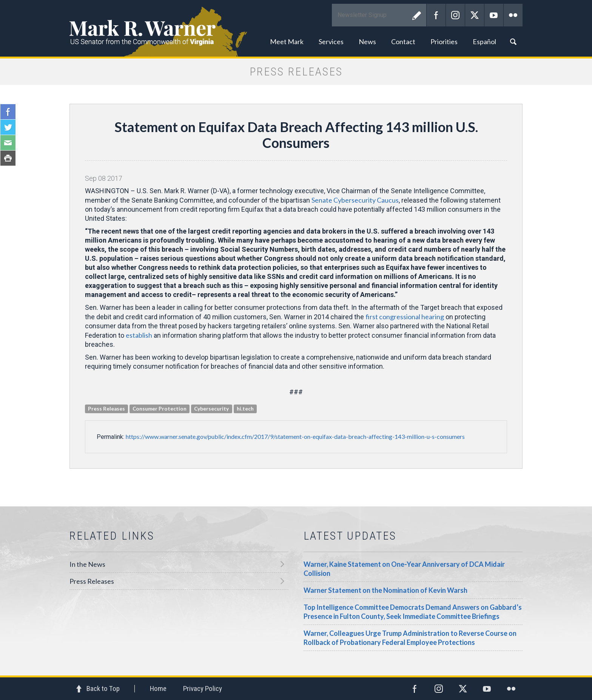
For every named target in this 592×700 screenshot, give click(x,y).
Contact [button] (403, 42)
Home (158, 688)
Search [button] (513, 42)
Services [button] (331, 42)
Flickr (513, 15)
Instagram (455, 15)
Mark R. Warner (296, 28)
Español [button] (484, 42)
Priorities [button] (444, 42)
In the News (87, 564)
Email (8, 143)
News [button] (367, 42)
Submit (417, 15)
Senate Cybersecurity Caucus (355, 200)
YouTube (494, 15)
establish (139, 335)
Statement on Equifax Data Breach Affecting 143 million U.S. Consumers (296, 135)
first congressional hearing (405, 317)
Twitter (475, 15)
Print (8, 158)
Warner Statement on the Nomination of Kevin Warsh (385, 590)
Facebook (436, 15)
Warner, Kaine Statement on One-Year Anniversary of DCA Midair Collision (404, 569)
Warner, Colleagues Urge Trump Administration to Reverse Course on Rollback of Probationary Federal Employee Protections (410, 638)
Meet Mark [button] (287, 42)
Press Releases (92, 581)
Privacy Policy (203, 688)
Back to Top (103, 688)
